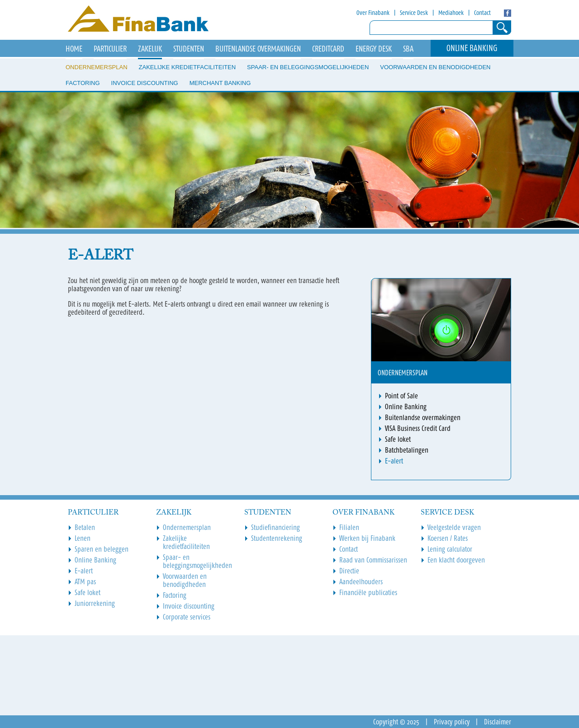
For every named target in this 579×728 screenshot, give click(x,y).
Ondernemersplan (97, 67)
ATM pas (85, 581)
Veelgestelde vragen (454, 527)
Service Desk (414, 13)
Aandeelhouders (361, 581)
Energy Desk (374, 49)
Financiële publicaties (368, 592)
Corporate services (187, 617)
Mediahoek (451, 13)
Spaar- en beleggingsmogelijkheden (308, 67)
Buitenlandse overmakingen (258, 49)
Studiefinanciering (275, 527)
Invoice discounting (145, 83)
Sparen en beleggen (102, 549)
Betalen (85, 527)
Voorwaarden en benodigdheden (435, 67)
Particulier (110, 49)
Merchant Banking (220, 83)
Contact (482, 13)
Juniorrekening (95, 603)
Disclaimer (498, 722)
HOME (74, 49)
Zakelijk (150, 49)
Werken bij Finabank (367, 538)
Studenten (189, 49)
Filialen (349, 527)
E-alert (84, 571)
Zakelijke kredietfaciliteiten (187, 67)
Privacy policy (452, 722)
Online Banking (472, 48)
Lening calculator (450, 549)
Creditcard (328, 49)
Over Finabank (373, 13)
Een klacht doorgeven (456, 560)
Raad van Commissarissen (373, 560)
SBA (408, 49)
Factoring (83, 83)
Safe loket (88, 592)
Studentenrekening (277, 538)
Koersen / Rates (448, 538)
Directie (349, 571)
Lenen (83, 538)
